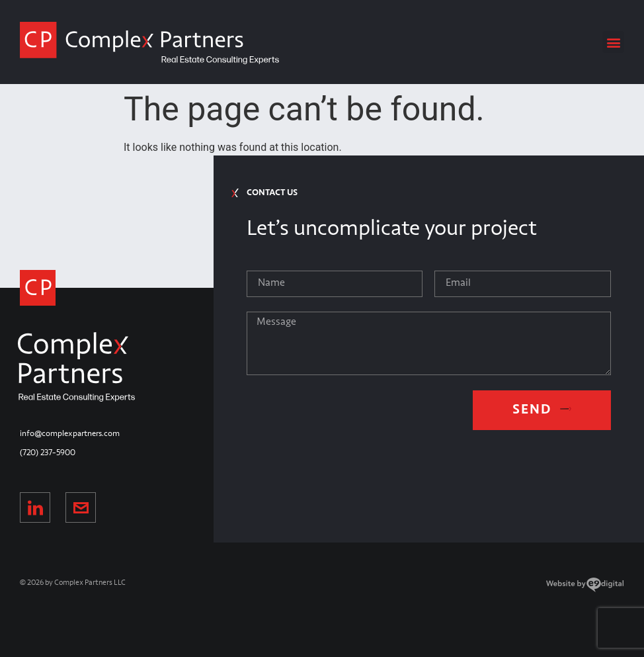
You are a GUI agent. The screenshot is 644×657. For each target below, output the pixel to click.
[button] (613, 42)
